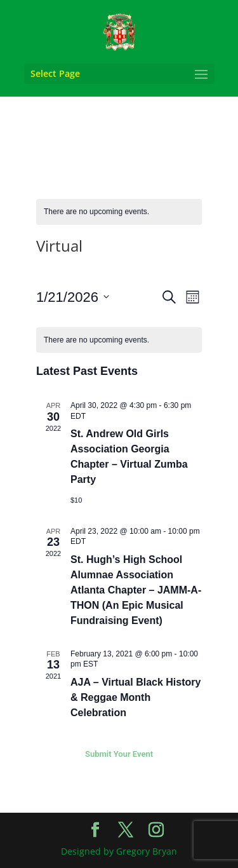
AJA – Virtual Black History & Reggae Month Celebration (136, 697)
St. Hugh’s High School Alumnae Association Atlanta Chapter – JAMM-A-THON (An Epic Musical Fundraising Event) (136, 590)
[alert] (119, 212)
